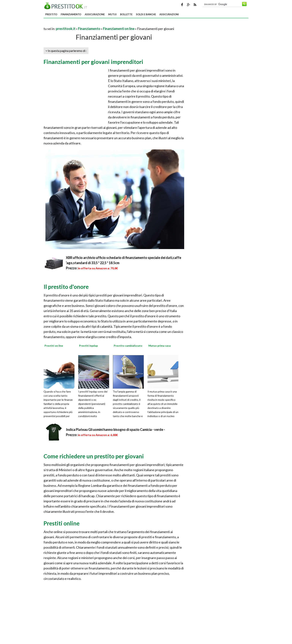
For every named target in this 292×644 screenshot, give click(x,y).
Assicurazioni (169, 14)
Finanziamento (71, 14)
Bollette (126, 14)
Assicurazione (95, 14)
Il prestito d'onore (66, 287)
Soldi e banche (146, 14)
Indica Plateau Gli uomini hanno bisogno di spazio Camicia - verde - (115, 430)
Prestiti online (62, 523)
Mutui (112, 14)
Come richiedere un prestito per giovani (94, 456)
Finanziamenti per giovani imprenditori (93, 62)
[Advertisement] (87, 24)
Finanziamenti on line (119, 29)
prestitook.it (66, 29)
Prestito (51, 14)
